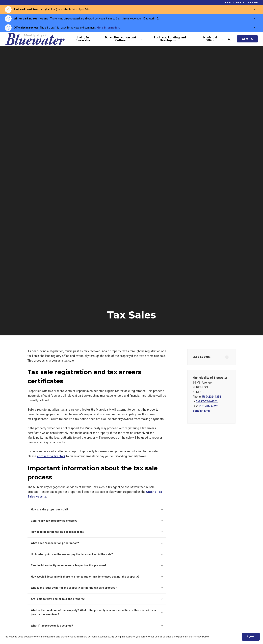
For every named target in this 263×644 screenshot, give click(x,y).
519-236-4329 (208, 406)
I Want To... (247, 39)
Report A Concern (234, 2)
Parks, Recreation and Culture (123, 39)
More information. (108, 28)
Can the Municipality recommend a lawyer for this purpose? (97, 565)
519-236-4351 (212, 397)
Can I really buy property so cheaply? (97, 521)
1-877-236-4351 (207, 401)
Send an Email (202, 411)
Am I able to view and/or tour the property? (97, 599)
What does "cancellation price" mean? (97, 543)
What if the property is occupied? (97, 626)
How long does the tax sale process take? (97, 532)
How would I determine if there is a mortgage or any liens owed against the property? (97, 577)
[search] (229, 39)
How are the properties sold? (97, 510)
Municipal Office (213, 39)
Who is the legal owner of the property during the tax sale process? (97, 588)
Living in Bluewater (86, 39)
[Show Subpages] (227, 357)
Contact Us (252, 2)
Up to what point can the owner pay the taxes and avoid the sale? (97, 554)
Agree (251, 637)
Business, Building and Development (174, 39)
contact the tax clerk (51, 456)
